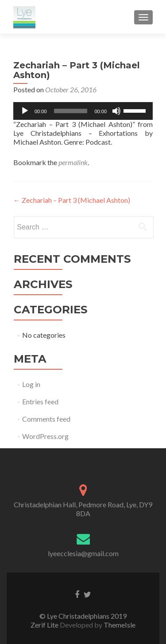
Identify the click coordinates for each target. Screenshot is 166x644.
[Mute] (116, 111)
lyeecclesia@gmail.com (83, 553)
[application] (83, 111)
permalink (73, 162)
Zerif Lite (45, 625)
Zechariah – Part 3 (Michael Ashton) (72, 200)
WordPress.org (45, 436)
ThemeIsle (120, 625)
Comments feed (46, 419)
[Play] (25, 111)
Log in (31, 384)
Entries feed (40, 401)
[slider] (71, 111)
